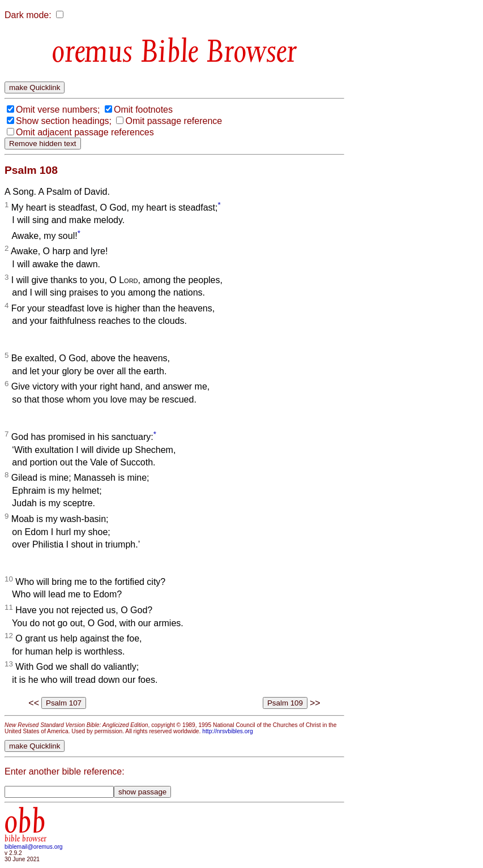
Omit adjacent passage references (85, 132)
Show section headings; (64, 121)
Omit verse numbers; (58, 110)
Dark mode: (28, 15)
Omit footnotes (143, 110)
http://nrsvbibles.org (227, 731)
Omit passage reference (174, 121)
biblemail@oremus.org (34, 847)
